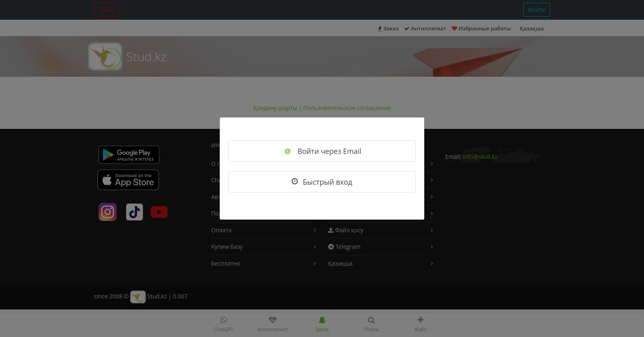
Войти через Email (322, 151)
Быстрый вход (322, 182)
